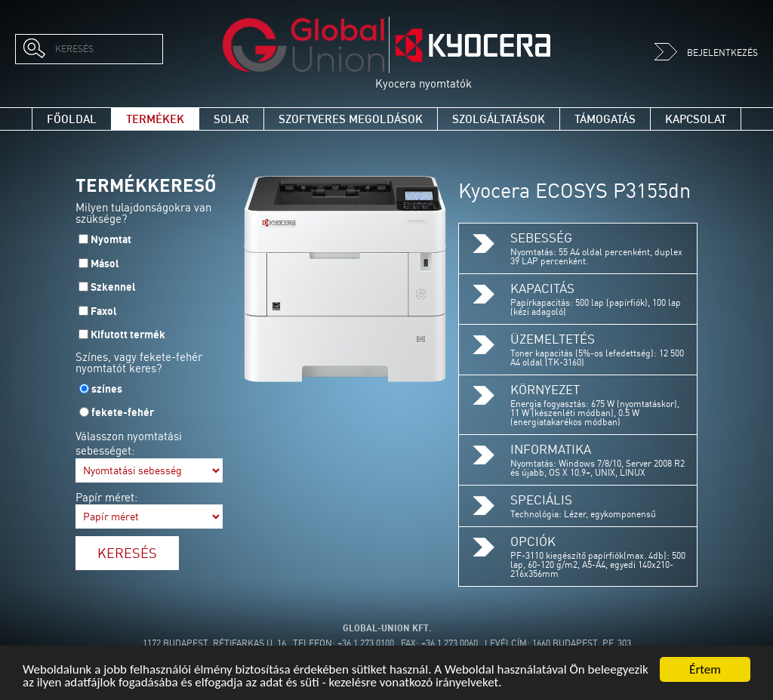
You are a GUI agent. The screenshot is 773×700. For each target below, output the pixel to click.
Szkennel (113, 287)
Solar (231, 119)
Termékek (155, 119)
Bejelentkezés (706, 52)
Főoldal (72, 119)
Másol (105, 264)
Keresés (127, 553)
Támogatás (605, 119)
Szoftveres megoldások (351, 119)
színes (107, 389)
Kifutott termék (128, 335)
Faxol (104, 311)
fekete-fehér (123, 412)
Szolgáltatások (499, 119)
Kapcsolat (696, 119)
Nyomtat (111, 239)
